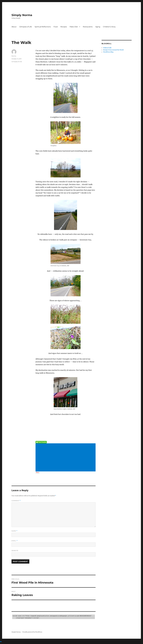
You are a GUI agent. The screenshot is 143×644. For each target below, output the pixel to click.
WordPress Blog (108, 52)
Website (15, 551)
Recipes (64, 27)
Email (15, 541)
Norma (14, 56)
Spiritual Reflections (43, 27)
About (14, 27)
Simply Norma (22, 15)
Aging (98, 27)
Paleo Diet (74, 27)
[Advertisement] (66, 458)
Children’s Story (109, 27)
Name (14, 531)
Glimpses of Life (26, 27)
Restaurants (88, 27)
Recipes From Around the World (113, 50)
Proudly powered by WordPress (32, 632)
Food (56, 27)
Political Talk (107, 48)
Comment (16, 501)
